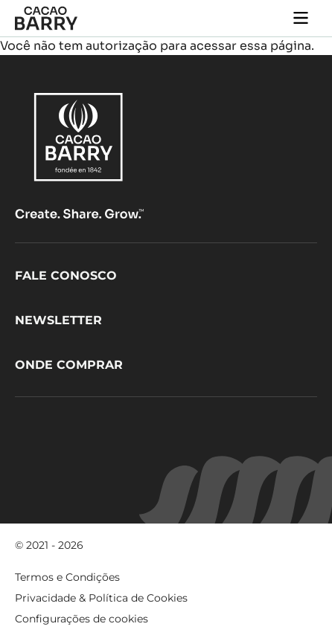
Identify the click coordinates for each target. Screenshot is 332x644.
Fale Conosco (66, 276)
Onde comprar (69, 365)
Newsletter (58, 320)
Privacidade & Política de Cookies (101, 598)
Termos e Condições (67, 577)
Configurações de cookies (82, 619)
